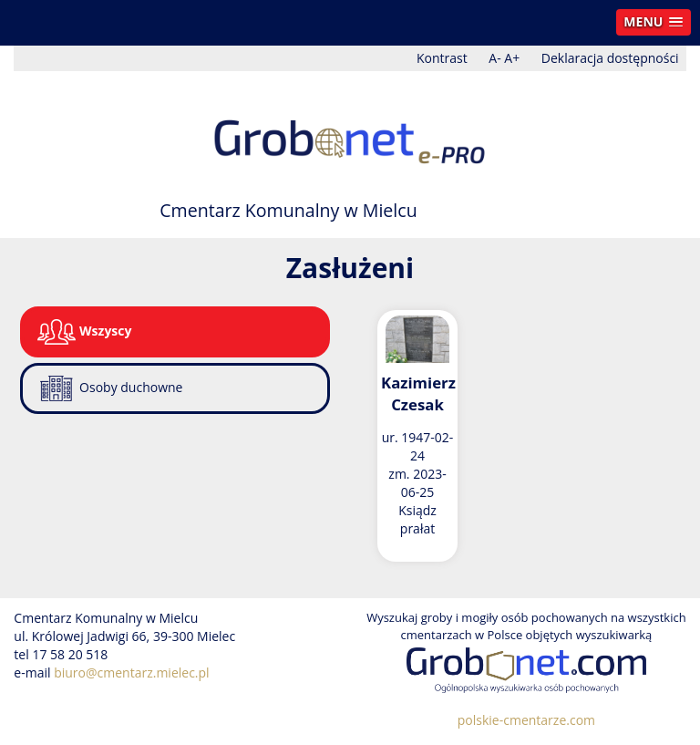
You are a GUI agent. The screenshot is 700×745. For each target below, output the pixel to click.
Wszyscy (84, 332)
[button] (654, 22)
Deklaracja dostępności (610, 58)
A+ (512, 58)
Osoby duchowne (110, 388)
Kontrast (442, 58)
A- (494, 58)
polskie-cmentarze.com (526, 720)
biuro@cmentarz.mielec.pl (131, 673)
